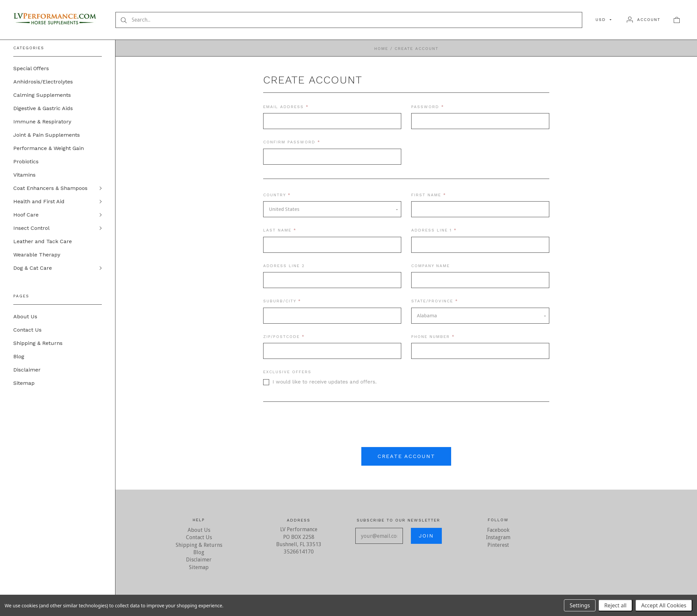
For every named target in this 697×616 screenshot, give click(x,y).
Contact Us (27, 330)
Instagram (498, 537)
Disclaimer (27, 370)
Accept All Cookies (664, 605)
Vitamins (24, 175)
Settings (580, 605)
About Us (25, 316)
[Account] (644, 20)
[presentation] (406, 427)
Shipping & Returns (38, 343)
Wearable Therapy (37, 255)
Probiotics (26, 161)
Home (381, 49)
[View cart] (677, 20)
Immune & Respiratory (42, 122)
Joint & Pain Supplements (47, 135)
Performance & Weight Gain (49, 148)
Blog (19, 356)
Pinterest (498, 545)
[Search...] (349, 20)
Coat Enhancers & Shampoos (50, 188)
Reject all (615, 605)
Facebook (498, 530)
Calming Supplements (42, 95)
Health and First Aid (39, 201)
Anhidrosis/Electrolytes (43, 82)
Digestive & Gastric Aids (43, 108)
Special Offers (31, 68)
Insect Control (31, 228)
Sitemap (24, 383)
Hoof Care (26, 215)
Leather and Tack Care (43, 241)
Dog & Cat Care (33, 268)
